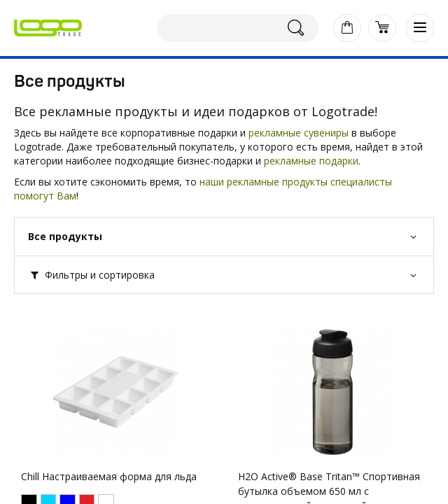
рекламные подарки (311, 161)
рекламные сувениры (299, 133)
